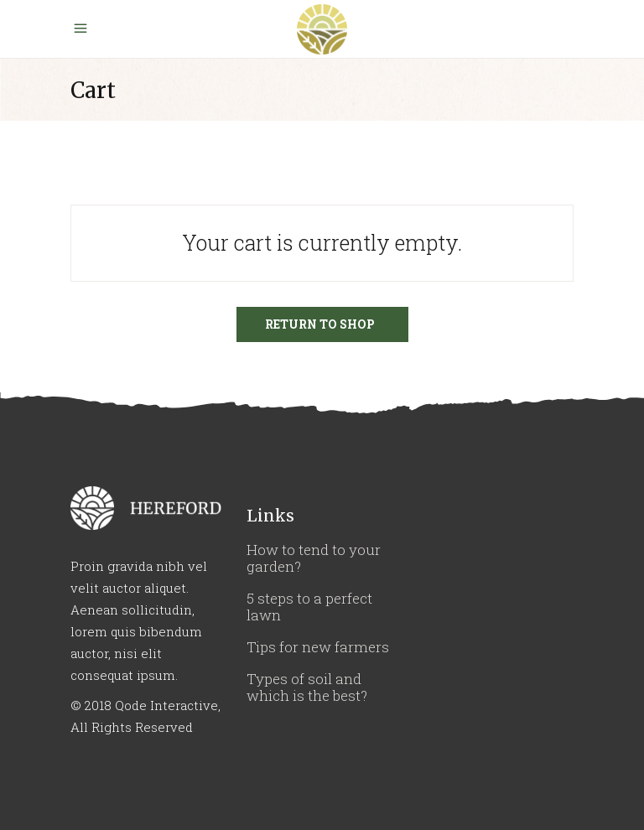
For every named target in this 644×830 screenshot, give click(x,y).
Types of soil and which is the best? (307, 687)
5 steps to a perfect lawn (309, 607)
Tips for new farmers (318, 647)
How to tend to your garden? (314, 558)
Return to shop (320, 324)
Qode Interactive (166, 705)
